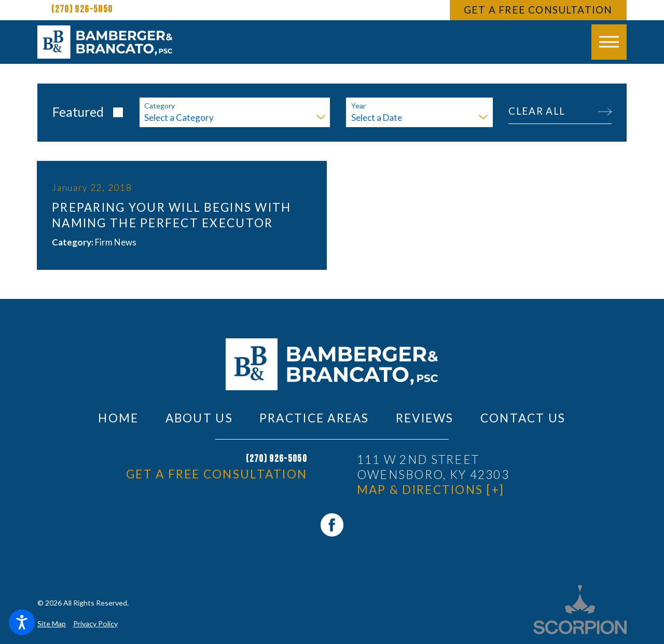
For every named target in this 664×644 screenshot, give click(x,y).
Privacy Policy (95, 624)
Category (160, 106)
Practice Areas (314, 418)
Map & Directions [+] (431, 490)
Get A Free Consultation (538, 10)
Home (118, 418)
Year (358, 106)
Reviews (425, 418)
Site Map (52, 624)
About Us (199, 418)
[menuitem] (118, 418)
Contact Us (523, 418)
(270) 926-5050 (82, 10)
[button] (22, 622)
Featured (78, 112)
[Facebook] (332, 525)
